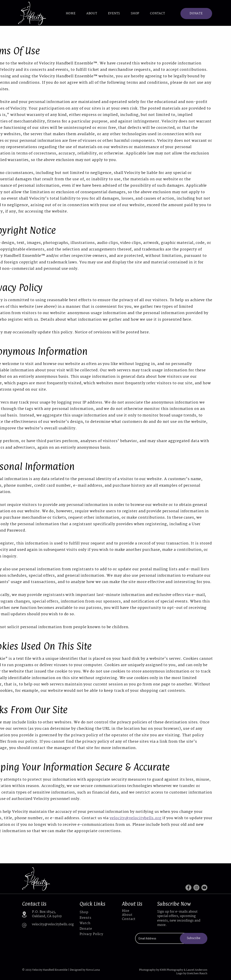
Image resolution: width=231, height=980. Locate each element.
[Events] (93, 918)
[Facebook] (188, 888)
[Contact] (132, 919)
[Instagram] (196, 888)
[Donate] (93, 929)
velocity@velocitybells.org (135, 818)
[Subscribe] (194, 938)
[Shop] (93, 912)
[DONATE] (196, 14)
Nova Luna (93, 970)
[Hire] (132, 911)
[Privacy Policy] (93, 934)
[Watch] (93, 923)
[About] (132, 915)
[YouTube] (204, 888)
